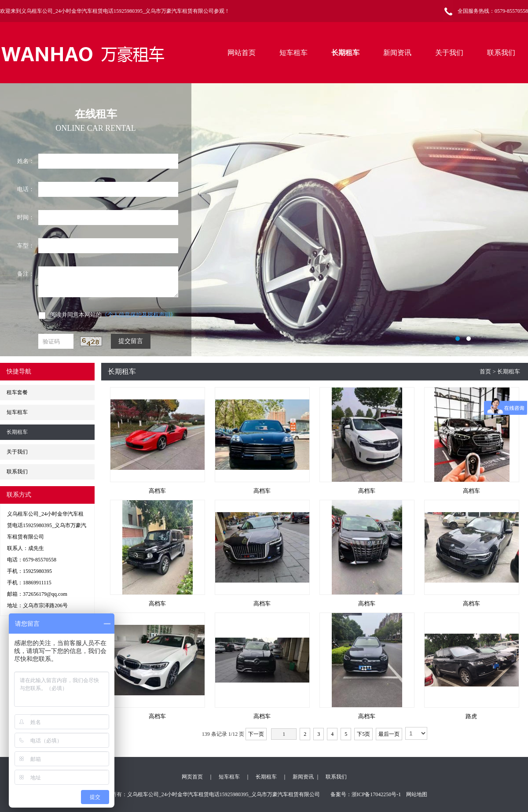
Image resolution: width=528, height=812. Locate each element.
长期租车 (345, 53)
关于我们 (449, 53)
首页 (485, 371)
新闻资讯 (397, 53)
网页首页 (192, 777)
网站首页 (242, 53)
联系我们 (501, 53)
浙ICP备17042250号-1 (376, 794)
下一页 (256, 734)
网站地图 (417, 794)
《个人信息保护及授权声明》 (139, 315)
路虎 (471, 716)
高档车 (157, 491)
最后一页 (389, 734)
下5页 (363, 734)
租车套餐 (17, 392)
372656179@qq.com (45, 594)
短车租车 (293, 53)
